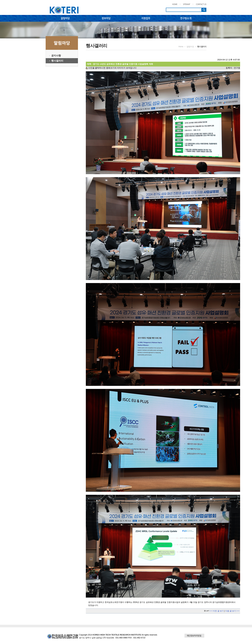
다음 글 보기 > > (232, 611)
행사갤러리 (57, 61)
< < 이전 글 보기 (217, 611)
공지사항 (56, 56)
